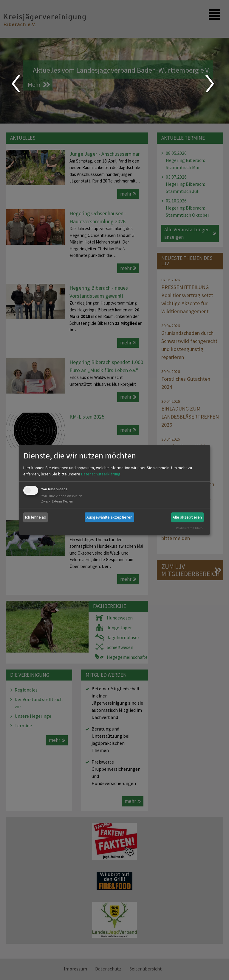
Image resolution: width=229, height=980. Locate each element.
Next (210, 84)
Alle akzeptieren (187, 517)
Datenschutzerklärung (101, 474)
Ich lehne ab (36, 517)
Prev (16, 84)
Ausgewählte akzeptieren (109, 517)
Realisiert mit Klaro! (190, 528)
